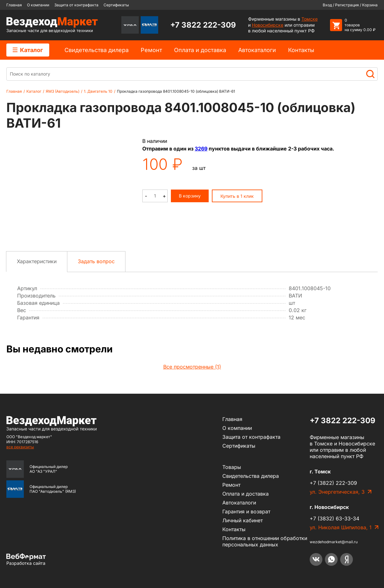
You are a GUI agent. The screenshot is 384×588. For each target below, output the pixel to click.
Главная (14, 5)
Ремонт (151, 50)
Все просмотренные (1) (192, 367)
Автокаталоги (257, 50)
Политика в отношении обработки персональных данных (265, 541)
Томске (310, 19)
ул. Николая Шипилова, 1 (341, 527)
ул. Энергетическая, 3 (337, 492)
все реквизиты (20, 447)
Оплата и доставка (200, 50)
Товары (232, 467)
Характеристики (37, 261)
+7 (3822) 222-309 (333, 483)
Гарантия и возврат (246, 511)
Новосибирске (268, 25)
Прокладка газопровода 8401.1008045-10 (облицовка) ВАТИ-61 (176, 91)
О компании (38, 5)
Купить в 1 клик (237, 196)
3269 (201, 149)
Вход (327, 5)
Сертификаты (116, 5)
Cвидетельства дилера (97, 50)
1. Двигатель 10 (98, 91)
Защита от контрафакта (76, 5)
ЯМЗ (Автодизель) (63, 91)
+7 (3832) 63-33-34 (334, 518)
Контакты (301, 50)
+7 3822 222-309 (203, 25)
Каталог (28, 50)
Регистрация (347, 5)
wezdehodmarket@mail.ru (334, 542)
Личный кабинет (243, 520)
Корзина (370, 5)
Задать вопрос (96, 261)
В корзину (190, 196)
